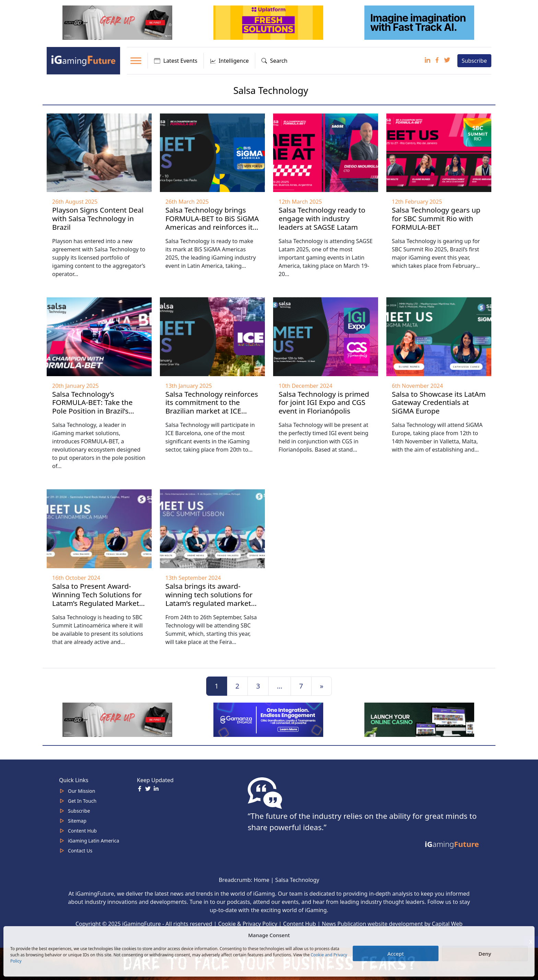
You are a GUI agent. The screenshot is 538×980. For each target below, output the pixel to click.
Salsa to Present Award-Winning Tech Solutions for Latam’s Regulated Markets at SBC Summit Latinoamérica (97, 603)
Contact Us (80, 851)
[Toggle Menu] (136, 61)
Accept (396, 954)
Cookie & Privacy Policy (248, 924)
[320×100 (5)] (118, 22)
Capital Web (447, 924)
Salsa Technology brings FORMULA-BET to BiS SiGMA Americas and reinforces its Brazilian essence (212, 223)
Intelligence (229, 61)
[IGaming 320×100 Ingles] (269, 719)
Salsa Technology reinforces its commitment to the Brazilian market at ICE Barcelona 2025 (212, 407)
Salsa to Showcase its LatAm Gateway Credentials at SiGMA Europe (439, 403)
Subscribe (474, 61)
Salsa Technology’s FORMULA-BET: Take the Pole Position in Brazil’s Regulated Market (92, 407)
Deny (485, 954)
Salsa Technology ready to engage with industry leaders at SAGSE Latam (322, 218)
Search (274, 61)
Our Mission (81, 791)
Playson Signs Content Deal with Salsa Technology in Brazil (98, 218)
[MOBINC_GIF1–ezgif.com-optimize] (420, 719)
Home (261, 880)
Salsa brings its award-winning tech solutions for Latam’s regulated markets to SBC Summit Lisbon (210, 599)
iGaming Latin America (93, 841)
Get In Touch (82, 801)
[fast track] (420, 22)
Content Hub (82, 831)
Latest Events (176, 61)
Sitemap (77, 821)
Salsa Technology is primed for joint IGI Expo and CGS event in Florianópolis (324, 403)
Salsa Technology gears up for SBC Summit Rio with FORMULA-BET (436, 218)
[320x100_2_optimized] (269, 22)
